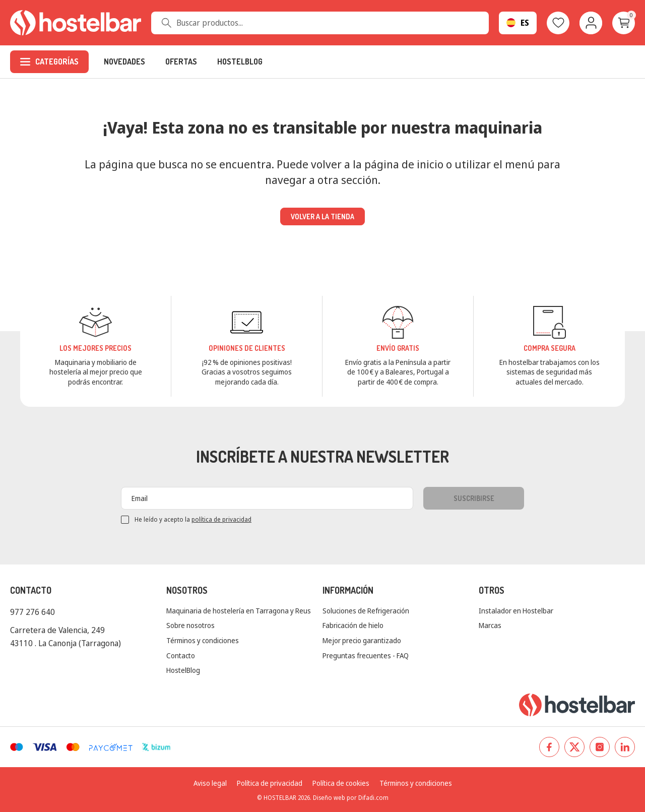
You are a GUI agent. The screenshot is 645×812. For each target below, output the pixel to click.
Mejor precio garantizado (362, 640)
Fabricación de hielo (353, 625)
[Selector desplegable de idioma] (518, 23)
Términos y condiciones (203, 640)
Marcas (490, 625)
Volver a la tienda (322, 216)
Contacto (181, 655)
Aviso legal (210, 783)
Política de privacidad (270, 783)
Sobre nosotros (190, 625)
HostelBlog (183, 670)
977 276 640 (33, 612)
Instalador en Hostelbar (516, 611)
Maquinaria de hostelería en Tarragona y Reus (239, 611)
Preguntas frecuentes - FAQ (366, 655)
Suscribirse (474, 498)
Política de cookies (341, 783)
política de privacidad (221, 519)
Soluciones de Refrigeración (366, 611)
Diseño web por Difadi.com (351, 798)
